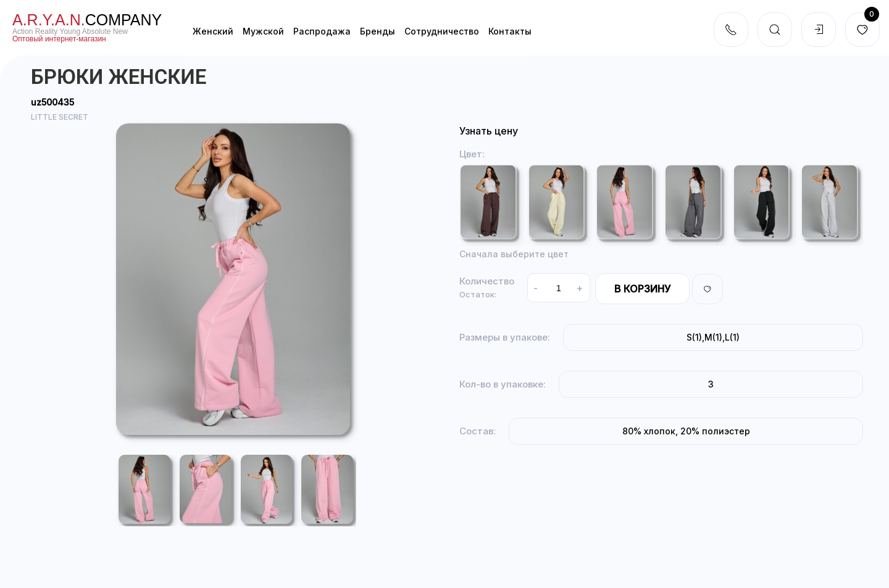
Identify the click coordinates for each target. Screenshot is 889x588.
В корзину (642, 289)
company (87, 20)
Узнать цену (489, 131)
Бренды (378, 31)
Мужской (263, 31)
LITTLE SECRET (60, 117)
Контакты (510, 31)
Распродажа (322, 31)
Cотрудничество (442, 31)
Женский (213, 31)
